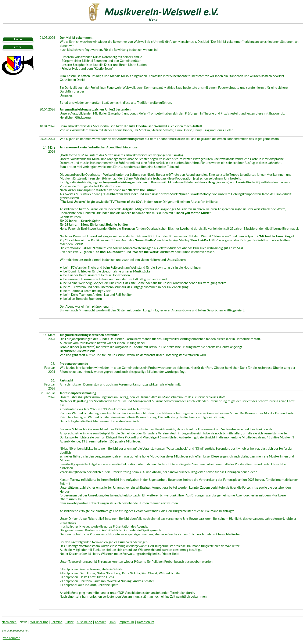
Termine (57, 622)
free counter (11, 638)
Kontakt (100, 622)
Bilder (69, 622)
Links (112, 622)
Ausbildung (84, 622)
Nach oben (9, 622)
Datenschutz (146, 622)
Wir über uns (39, 622)
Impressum (126, 622)
